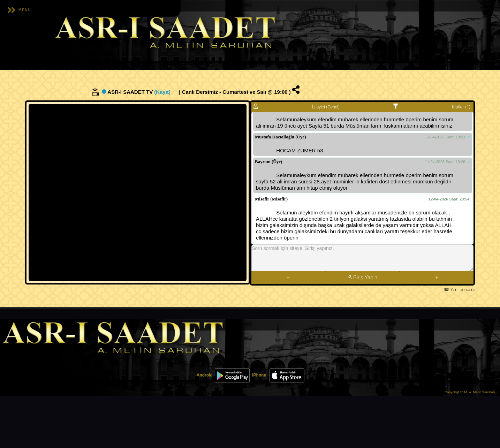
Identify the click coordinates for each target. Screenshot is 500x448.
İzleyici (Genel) (325, 107)
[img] (296, 90)
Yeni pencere (463, 290)
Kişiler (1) (461, 107)
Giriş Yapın (362, 278)
